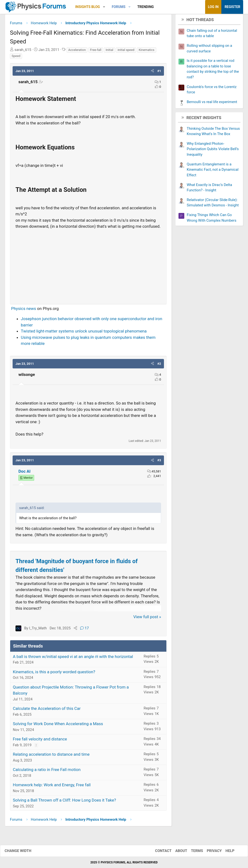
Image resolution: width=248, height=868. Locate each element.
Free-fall (96, 52)
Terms (192, 851)
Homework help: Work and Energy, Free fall (52, 787)
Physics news (24, 310)
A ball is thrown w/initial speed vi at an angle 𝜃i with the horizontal (73, 658)
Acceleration (77, 52)
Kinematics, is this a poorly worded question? (54, 673)
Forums (118, 7)
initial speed (126, 52)
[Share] (75, 630)
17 (85, 630)
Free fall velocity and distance (40, 741)
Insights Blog (88, 7)
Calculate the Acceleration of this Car (47, 710)
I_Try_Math (38, 630)
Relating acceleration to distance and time (51, 756)
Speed (16, 58)
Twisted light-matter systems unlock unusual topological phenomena (84, 333)
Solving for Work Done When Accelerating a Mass (58, 726)
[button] (104, 7)
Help (225, 851)
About (176, 851)
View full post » (147, 619)
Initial (109, 52)
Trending (146, 7)
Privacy (209, 851)
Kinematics (147, 52)
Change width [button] (23, 851)
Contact (158, 851)
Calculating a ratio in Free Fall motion (47, 771)
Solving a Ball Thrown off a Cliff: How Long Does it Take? (64, 802)
